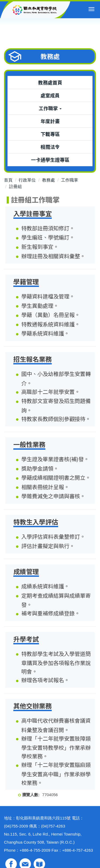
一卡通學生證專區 (50, 160)
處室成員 (50, 95)
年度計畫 (50, 121)
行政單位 (27, 180)
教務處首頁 (50, 82)
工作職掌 (70, 180)
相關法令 (50, 147)
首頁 (8, 180)
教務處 (49, 180)
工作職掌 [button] (50, 108)
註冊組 (15, 186)
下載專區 (50, 134)
